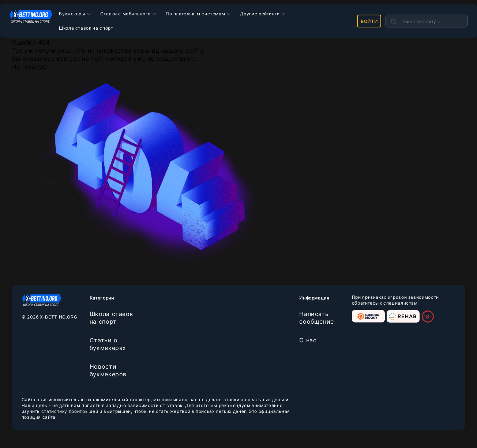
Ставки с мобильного (125, 14)
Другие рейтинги (260, 14)
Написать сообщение (317, 318)
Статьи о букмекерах (108, 344)
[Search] (427, 21)
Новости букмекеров (108, 370)
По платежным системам (195, 14)
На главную (30, 67)
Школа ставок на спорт (86, 28)
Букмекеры (72, 14)
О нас (308, 340)
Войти (369, 21)
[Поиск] (394, 21)
